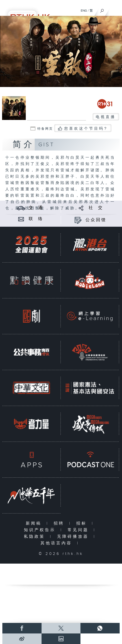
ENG (84, 11)
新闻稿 (35, 523)
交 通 (36, 208)
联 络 (36, 219)
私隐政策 (36, 537)
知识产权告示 (41, 530)
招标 (83, 523)
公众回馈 (96, 220)
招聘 (60, 523)
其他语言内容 (57, 543)
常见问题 (79, 530)
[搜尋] (102, 9)
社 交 (96, 208)
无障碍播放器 (74, 537)
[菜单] (115, 9)
